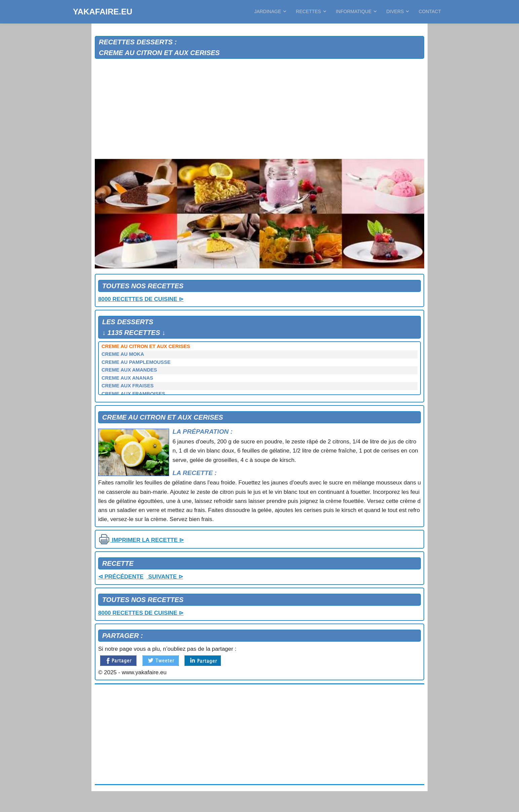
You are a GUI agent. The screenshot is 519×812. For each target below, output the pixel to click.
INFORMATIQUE (356, 11)
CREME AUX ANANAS (127, 378)
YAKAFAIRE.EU (103, 12)
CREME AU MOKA (123, 354)
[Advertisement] (259, 109)
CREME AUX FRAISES (128, 386)
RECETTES (311, 11)
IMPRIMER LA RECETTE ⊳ (141, 540)
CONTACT (430, 11)
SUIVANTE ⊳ (165, 577)
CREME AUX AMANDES (129, 370)
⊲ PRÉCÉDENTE (121, 577)
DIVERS (397, 11)
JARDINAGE (270, 11)
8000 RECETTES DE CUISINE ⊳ (141, 299)
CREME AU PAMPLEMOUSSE (136, 362)
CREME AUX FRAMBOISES (133, 394)
